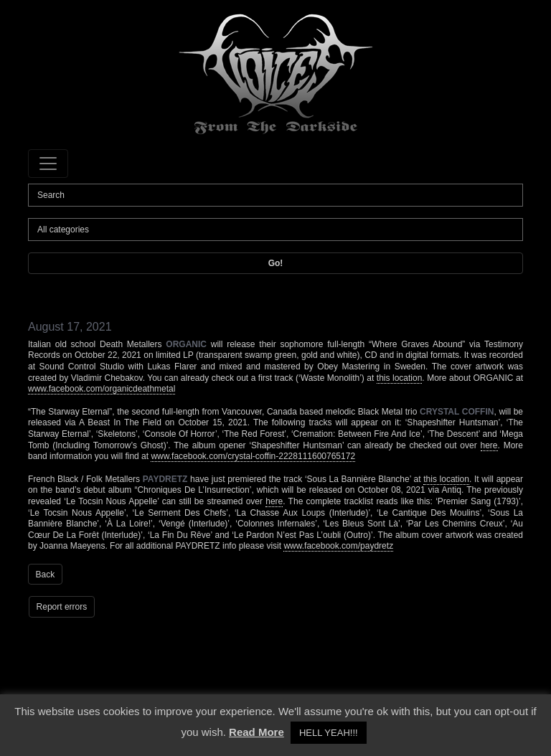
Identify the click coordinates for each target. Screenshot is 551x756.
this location (400, 378)
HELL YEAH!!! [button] (329, 733)
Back (46, 575)
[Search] (275, 195)
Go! (276, 263)
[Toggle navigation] (48, 164)
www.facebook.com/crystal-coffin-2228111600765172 (253, 456)
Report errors (62, 607)
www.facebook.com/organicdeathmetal (102, 389)
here (489, 445)
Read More (256, 732)
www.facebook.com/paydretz (338, 546)
